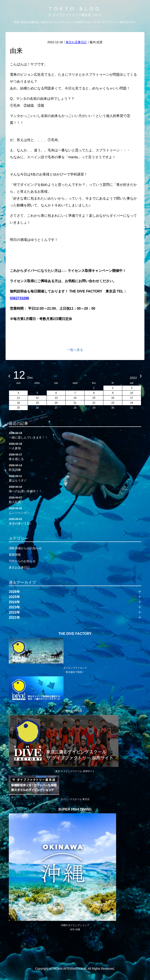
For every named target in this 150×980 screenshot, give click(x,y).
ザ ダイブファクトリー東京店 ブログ (75, 15)
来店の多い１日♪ (75, 521)
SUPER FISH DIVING (75, 809)
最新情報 (15, 555)
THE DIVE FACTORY (75, 634)
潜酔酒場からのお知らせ (25, 548)
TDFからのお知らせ (22, 561)
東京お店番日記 (76, 42)
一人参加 (75, 446)
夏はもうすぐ (75, 478)
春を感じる (75, 457)
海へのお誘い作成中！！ (75, 489)
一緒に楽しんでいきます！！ (75, 435)
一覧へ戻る (75, 350)
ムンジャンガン (75, 510)
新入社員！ (75, 500)
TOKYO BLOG (75, 9)
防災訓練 (75, 467)
